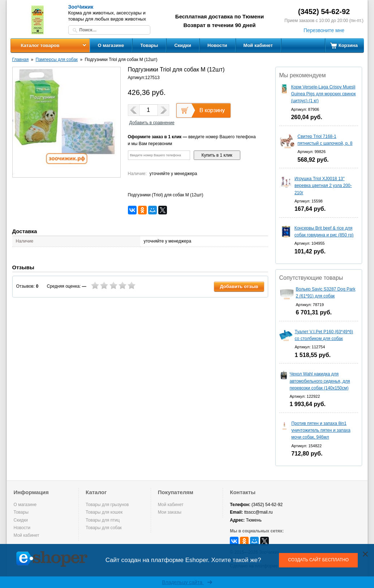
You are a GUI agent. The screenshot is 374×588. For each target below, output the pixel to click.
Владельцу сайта (187, 582)
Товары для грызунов (107, 505)
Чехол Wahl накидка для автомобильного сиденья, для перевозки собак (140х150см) (320, 381)
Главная (21, 60)
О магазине (111, 45)
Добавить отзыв (239, 286)
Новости (217, 45)
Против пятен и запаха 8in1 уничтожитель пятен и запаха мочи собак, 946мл (321, 430)
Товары (149, 45)
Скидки (183, 45)
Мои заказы (170, 512)
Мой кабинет (258, 45)
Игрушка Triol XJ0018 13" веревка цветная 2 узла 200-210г (323, 186)
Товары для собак (104, 528)
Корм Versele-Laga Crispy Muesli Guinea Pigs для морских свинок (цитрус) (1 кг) (323, 94)
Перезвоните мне (324, 30)
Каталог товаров (40, 45)
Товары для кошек (104, 512)
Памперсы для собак (57, 60)
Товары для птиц (103, 520)
